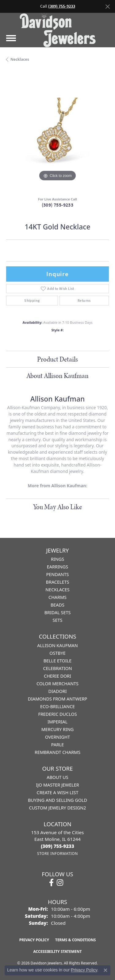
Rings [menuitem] (57, 559)
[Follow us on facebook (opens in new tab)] (51, 883)
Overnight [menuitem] (58, 737)
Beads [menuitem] (57, 605)
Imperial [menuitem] (57, 722)
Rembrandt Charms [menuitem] (57, 752)
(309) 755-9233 (58, 205)
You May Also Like (57, 507)
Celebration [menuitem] (57, 668)
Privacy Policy (34, 940)
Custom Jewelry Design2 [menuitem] (58, 808)
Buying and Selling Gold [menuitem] (57, 800)
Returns (84, 301)
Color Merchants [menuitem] (57, 684)
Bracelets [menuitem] (58, 582)
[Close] (107, 7)
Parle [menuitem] (58, 745)
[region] (57, 132)
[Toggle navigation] (11, 38)
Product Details (57, 359)
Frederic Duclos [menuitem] (57, 714)
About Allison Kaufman (57, 376)
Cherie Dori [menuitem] (57, 676)
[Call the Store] (57, 846)
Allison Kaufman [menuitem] (57, 645)
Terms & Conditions (75, 940)
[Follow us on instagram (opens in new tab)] (60, 883)
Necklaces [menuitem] (57, 590)
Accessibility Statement (58, 951)
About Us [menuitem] (57, 777)
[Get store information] (57, 854)
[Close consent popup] (105, 970)
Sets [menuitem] (58, 620)
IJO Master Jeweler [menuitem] (57, 785)
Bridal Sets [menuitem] (58, 612)
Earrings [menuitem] (57, 567)
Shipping (32, 301)
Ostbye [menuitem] (57, 653)
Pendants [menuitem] (58, 574)
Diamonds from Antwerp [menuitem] (58, 699)
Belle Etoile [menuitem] (58, 661)
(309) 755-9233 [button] (62, 6)
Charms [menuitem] (57, 597)
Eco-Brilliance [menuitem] (57, 706)
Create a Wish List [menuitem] (58, 793)
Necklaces (20, 59)
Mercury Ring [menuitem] (58, 729)
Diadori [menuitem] (57, 691)
